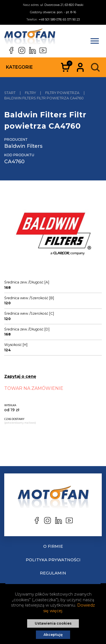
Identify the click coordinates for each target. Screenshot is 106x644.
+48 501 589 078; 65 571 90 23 (59, 20)
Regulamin (53, 573)
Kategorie (19, 67)
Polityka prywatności (53, 560)
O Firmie (53, 546)
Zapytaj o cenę (20, 376)
